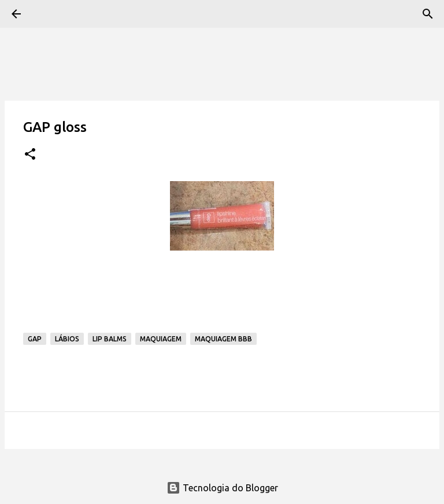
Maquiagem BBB (223, 339)
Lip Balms (110, 339)
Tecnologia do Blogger (222, 488)
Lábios (67, 339)
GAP (35, 339)
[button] (30, 155)
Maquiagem (161, 339)
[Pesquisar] (428, 14)
